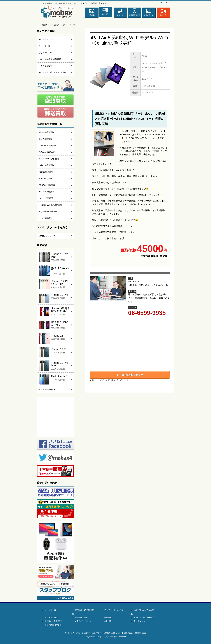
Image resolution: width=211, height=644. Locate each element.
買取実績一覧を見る (47, 389)
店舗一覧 (120, 15)
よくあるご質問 (45, 66)
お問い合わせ (149, 15)
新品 (135, 15)
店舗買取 (92, 15)
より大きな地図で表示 (130, 375)
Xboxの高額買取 (46, 218)
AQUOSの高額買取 (47, 185)
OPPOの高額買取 (46, 198)
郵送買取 (105, 14)
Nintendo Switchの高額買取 (50, 205)
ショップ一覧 (44, 46)
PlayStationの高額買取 (48, 211)
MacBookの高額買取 (47, 146)
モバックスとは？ (46, 39)
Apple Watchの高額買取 (49, 159)
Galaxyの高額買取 (46, 165)
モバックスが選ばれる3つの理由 (52, 72)
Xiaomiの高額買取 (46, 192)
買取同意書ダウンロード (55, 625)
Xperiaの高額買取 (46, 172)
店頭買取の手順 (45, 53)
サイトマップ (140, 621)
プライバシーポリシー (84, 621)
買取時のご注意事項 (53, 621)
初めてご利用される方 (114, 610)
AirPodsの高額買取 (47, 152)
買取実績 (44, 25)
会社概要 (166, 2)
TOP (39, 25)
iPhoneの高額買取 (46, 132)
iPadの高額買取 (45, 139)
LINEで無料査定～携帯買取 (50, 59)
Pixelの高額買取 (45, 178)
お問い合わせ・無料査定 (144, 618)
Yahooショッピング (47, 236)
